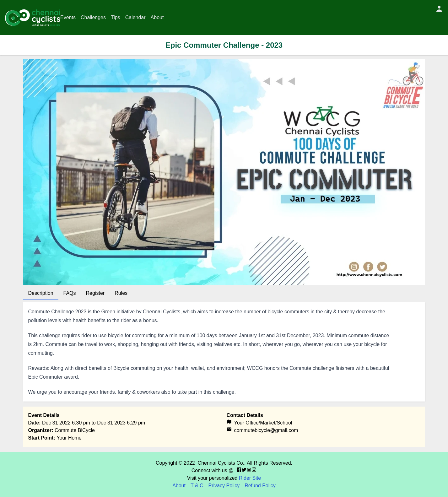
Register (95, 293)
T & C (197, 486)
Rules (121, 293)
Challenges (93, 17)
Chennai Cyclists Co (220, 463)
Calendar (135, 17)
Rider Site (250, 478)
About (157, 17)
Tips (116, 17)
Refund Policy (260, 486)
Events (68, 17)
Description (41, 293)
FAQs (70, 293)
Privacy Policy (224, 486)
